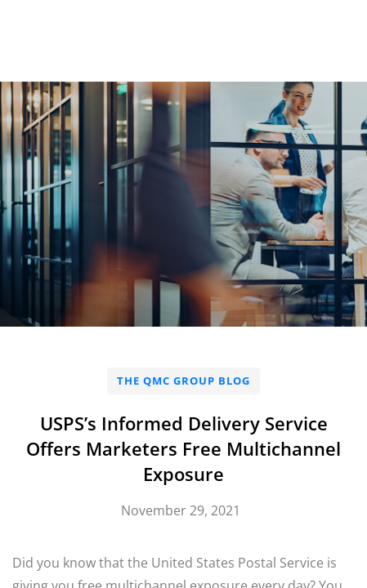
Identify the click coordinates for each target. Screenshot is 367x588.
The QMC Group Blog (183, 381)
